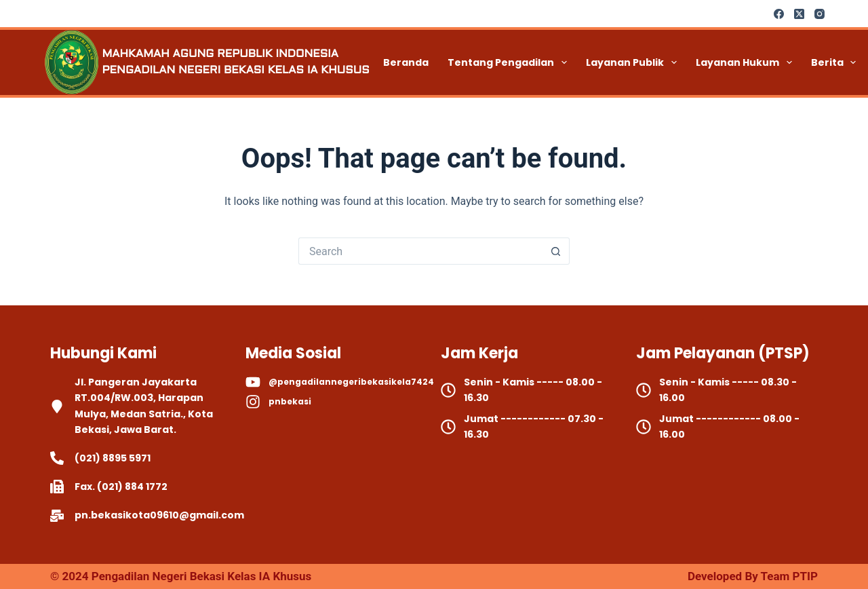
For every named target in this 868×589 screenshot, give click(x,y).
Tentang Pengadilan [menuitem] (510, 62)
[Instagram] (820, 14)
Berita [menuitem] (836, 62)
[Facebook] (779, 14)
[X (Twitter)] (799, 14)
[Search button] (556, 251)
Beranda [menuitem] (406, 62)
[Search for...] (420, 251)
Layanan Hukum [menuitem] (747, 62)
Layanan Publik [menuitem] (634, 62)
